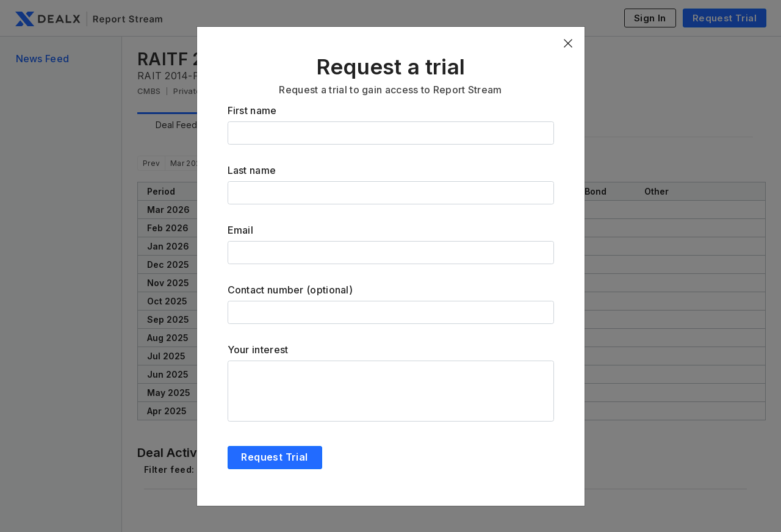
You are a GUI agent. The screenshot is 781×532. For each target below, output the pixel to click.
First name (252, 110)
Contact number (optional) (290, 290)
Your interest (258, 350)
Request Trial (274, 457)
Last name (252, 170)
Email (241, 230)
